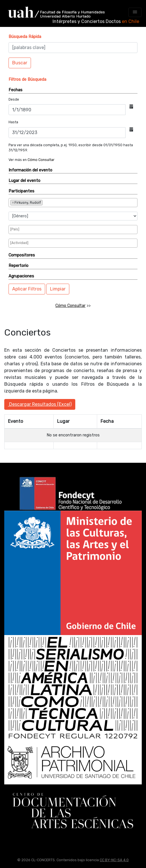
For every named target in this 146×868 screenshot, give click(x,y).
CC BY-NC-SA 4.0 (114, 860)
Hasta (13, 122)
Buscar (20, 63)
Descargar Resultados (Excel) (40, 404)
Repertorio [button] (18, 266)
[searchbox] (63, 202)
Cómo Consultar (41, 160)
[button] (25, 37)
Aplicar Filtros (27, 289)
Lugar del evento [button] (24, 181)
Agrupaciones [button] (21, 276)
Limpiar (58, 289)
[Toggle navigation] (135, 12)
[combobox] (73, 203)
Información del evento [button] (30, 170)
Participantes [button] (21, 191)
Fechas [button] (15, 90)
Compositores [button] (22, 255)
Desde (14, 99)
